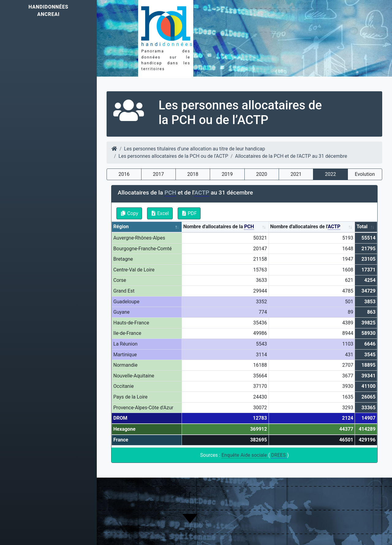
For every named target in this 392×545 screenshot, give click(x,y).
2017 (158, 174)
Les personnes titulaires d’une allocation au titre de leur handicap (195, 149)
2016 (124, 174)
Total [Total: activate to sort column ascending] (362, 227)
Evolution (365, 174)
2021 (296, 174)
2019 (227, 174)
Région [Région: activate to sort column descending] (121, 227)
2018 (193, 174)
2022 (330, 174)
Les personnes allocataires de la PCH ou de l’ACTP (173, 156)
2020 (262, 174)
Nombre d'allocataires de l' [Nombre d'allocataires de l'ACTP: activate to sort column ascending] (305, 227)
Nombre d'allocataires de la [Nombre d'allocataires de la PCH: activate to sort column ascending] (219, 227)
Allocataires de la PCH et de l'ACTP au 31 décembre (291, 156)
